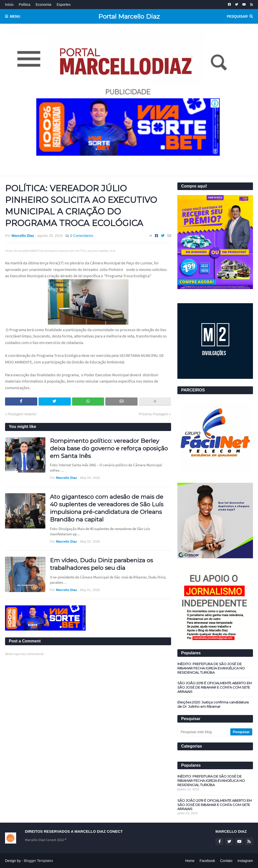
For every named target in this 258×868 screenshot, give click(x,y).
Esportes (64, 5)
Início (9, 5)
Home (190, 861)
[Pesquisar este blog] (204, 732)
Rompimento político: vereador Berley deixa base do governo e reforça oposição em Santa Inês (109, 448)
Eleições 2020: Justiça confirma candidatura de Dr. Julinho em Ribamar (213, 704)
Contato (226, 861)
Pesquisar (237, 16)
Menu (15, 16)
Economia (43, 5)
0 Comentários (82, 236)
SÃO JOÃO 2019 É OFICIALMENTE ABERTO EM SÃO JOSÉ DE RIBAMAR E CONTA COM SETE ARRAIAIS (215, 687)
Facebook (207, 861)
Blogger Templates (39, 861)
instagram (245, 861)
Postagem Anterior (22, 414)
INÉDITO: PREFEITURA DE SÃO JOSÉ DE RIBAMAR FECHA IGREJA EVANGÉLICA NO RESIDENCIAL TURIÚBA (211, 668)
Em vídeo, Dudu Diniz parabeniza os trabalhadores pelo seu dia (101, 564)
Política (24, 5)
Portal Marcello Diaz (129, 16)
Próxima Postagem (154, 414)
